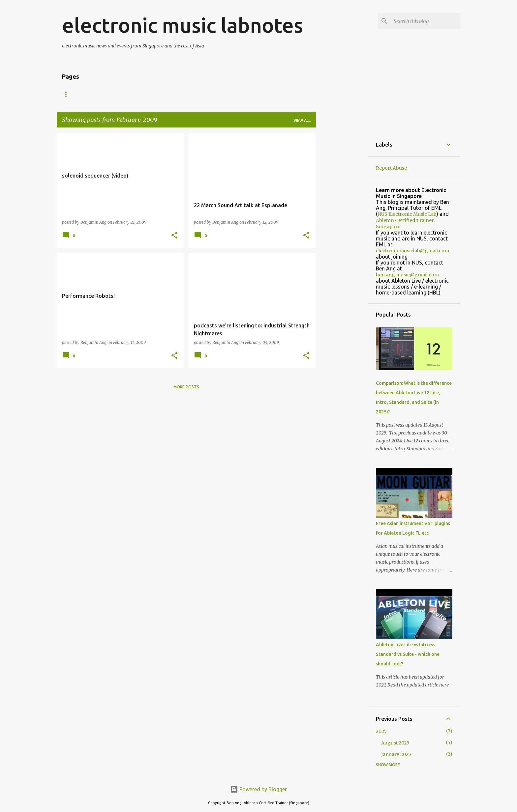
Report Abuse (391, 168)
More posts (186, 387)
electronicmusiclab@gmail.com (412, 251)
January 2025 (396, 754)
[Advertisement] (342, 232)
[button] (174, 236)
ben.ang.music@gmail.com (407, 275)
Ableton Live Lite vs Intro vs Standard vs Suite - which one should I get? (408, 654)
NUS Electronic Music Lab (407, 214)
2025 (381, 731)
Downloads (167, 94)
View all (302, 120)
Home (68, 94)
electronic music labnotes (182, 25)
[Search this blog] (426, 21)
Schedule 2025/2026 (216, 94)
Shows (132, 94)
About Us (100, 94)
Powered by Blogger (258, 789)
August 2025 (395, 743)
